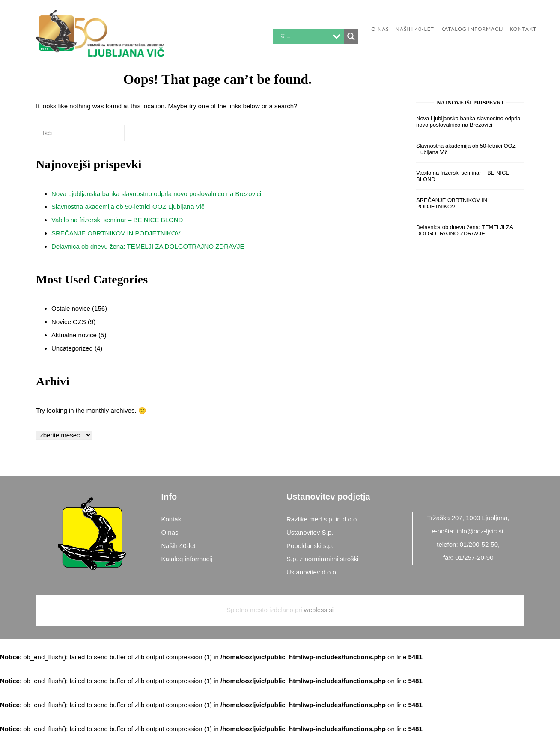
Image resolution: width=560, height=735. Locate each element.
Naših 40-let (415, 29)
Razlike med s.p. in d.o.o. (322, 519)
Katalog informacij (472, 29)
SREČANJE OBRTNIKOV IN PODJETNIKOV (116, 233)
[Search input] (303, 36)
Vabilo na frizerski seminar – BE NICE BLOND (117, 220)
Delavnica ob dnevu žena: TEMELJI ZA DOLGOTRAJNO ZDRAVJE (148, 246)
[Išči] (105, 136)
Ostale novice (71, 308)
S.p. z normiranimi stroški (322, 559)
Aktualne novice (74, 335)
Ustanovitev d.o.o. (312, 572)
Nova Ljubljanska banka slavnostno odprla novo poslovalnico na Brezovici (156, 194)
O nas (380, 29)
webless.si (319, 610)
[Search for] (80, 133)
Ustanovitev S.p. (310, 532)
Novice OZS (69, 322)
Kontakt (172, 519)
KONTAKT (523, 29)
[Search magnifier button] (351, 36)
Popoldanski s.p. (310, 546)
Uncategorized (72, 348)
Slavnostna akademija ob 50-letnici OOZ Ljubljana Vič (128, 207)
